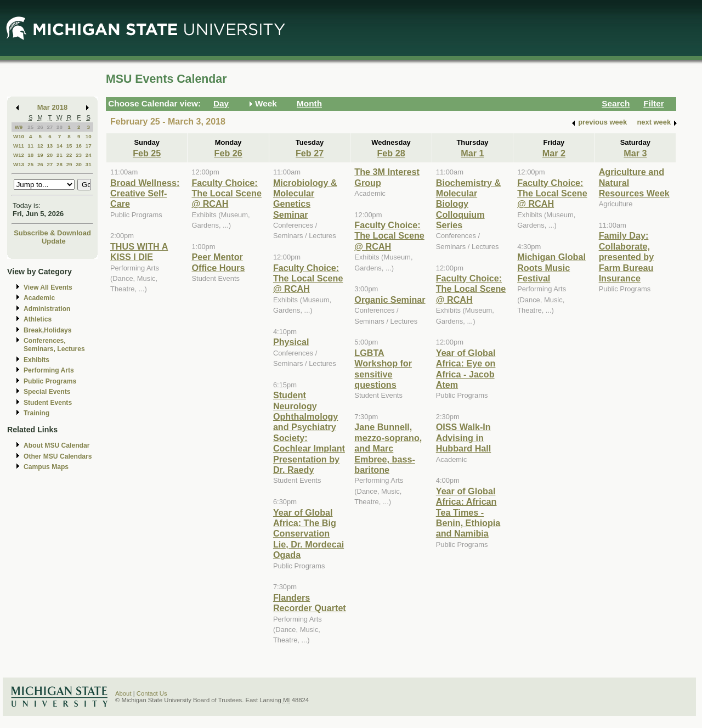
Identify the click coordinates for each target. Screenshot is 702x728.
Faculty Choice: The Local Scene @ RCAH (227, 193)
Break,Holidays (48, 330)
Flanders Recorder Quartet (310, 603)
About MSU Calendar (56, 445)
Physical (291, 342)
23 (79, 155)
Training (36, 413)
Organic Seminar (390, 300)
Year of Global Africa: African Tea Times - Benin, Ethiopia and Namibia (468, 512)
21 (60, 155)
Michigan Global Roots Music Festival (551, 267)
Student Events (48, 403)
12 (40, 146)
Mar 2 (554, 153)
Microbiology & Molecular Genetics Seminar (305, 199)
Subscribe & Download (52, 233)
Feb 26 (228, 153)
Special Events (47, 392)
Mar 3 (635, 153)
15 (69, 146)
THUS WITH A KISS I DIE (139, 252)
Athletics (38, 319)
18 (30, 155)
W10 (19, 136)
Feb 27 (310, 153)
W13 (19, 164)
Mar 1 (472, 153)
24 (89, 155)
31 (89, 164)
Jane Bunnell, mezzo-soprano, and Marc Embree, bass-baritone (388, 448)
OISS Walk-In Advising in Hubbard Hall (464, 438)
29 (69, 164)
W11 (19, 146)
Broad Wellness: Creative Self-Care (145, 193)
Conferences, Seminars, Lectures (54, 345)
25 (30, 127)
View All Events (48, 287)
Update (54, 241)
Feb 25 (147, 153)
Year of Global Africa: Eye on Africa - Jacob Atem (466, 369)
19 (40, 155)
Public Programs (50, 381)
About (123, 693)
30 (79, 164)
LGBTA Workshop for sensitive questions (383, 369)
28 (60, 127)
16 (79, 146)
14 (60, 146)
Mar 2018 (52, 107)
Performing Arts (49, 370)
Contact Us (152, 693)
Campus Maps (46, 467)
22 (69, 155)
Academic (39, 298)
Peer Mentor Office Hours (218, 262)
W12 (19, 155)
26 (40, 127)
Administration (47, 309)
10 (89, 136)
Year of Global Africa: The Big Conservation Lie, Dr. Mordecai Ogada (308, 534)
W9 (19, 127)
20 (50, 155)
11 (30, 146)
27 (50, 127)
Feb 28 (391, 153)
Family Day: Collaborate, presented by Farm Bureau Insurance (627, 257)
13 (50, 146)
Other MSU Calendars (58, 456)
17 (89, 146)
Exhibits (36, 360)
